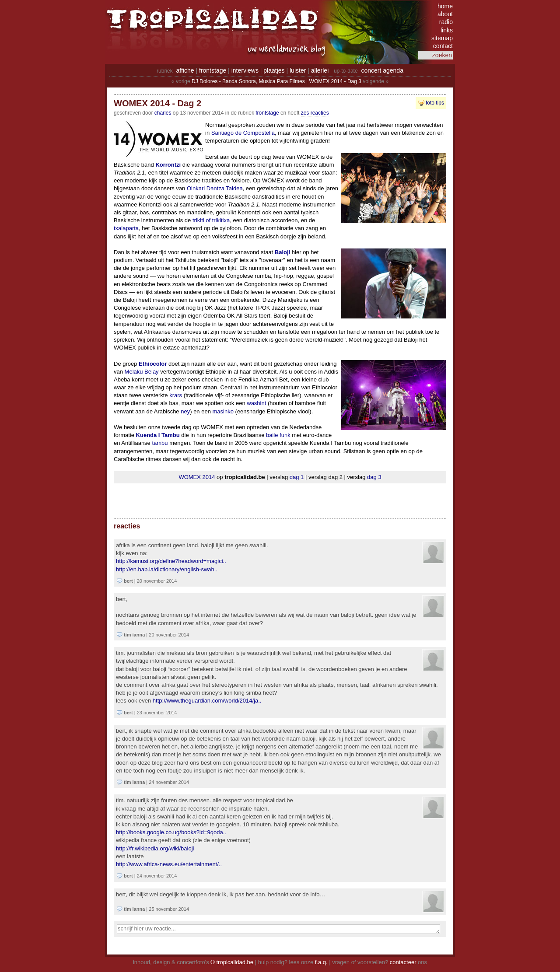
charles (163, 113)
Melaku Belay (142, 372)
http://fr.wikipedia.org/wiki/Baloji (155, 848)
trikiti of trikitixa (211, 220)
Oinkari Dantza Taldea (215, 188)
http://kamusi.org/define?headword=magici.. (171, 561)
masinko (223, 411)
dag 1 (297, 477)
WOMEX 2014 (197, 477)
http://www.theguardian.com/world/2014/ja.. (207, 701)
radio (446, 22)
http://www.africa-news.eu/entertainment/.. (169, 864)
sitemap (442, 38)
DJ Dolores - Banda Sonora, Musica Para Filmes (248, 81)
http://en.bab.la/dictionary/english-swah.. (167, 569)
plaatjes (274, 70)
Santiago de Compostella (243, 133)
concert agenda (382, 70)
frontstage (213, 70)
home (445, 6)
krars (176, 395)
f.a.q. (321, 962)
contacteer (403, 962)
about (445, 14)
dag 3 (374, 477)
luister (298, 70)
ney (185, 411)
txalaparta (126, 228)
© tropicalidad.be (232, 962)
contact (443, 46)
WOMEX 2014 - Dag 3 (335, 81)
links (447, 30)
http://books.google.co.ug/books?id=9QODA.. (171, 832)
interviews (245, 70)
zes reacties (315, 113)
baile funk (278, 435)
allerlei (320, 70)
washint (256, 403)
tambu (160, 443)
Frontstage (267, 113)
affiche (185, 70)
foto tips (435, 103)
